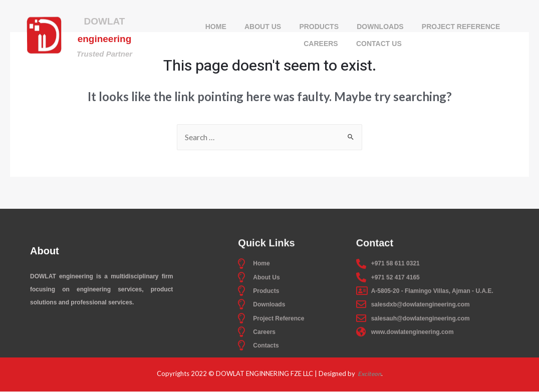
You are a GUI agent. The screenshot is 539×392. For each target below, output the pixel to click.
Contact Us (380, 45)
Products (319, 28)
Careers (320, 45)
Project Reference (464, 28)
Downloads (382, 28)
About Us (261, 28)
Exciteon (369, 374)
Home (212, 28)
